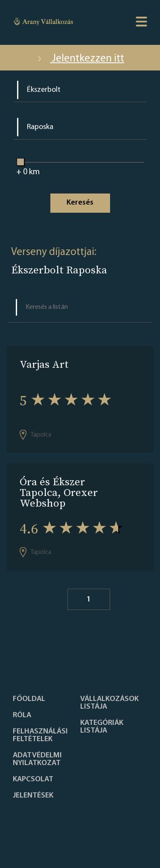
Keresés (80, 203)
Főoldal (29, 699)
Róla (22, 716)
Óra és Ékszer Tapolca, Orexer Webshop (59, 492)
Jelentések (33, 796)
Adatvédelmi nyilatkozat (37, 759)
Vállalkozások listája (109, 703)
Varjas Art (44, 364)
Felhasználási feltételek (40, 736)
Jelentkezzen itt (80, 59)
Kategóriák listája (102, 727)
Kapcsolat (33, 780)
